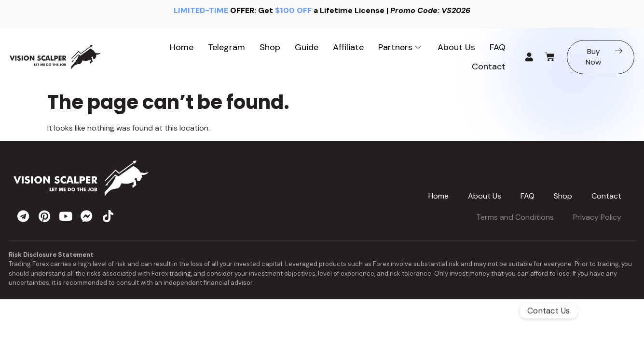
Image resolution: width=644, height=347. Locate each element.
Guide (307, 47)
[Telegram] (606, 311)
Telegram (226, 47)
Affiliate (348, 47)
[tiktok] (108, 216)
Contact (489, 67)
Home (182, 47)
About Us (456, 47)
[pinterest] (44, 216)
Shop (270, 47)
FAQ (498, 47)
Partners (401, 47)
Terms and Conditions (515, 217)
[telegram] (23, 216)
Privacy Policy (597, 217)
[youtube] (66, 216)
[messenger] (87, 216)
